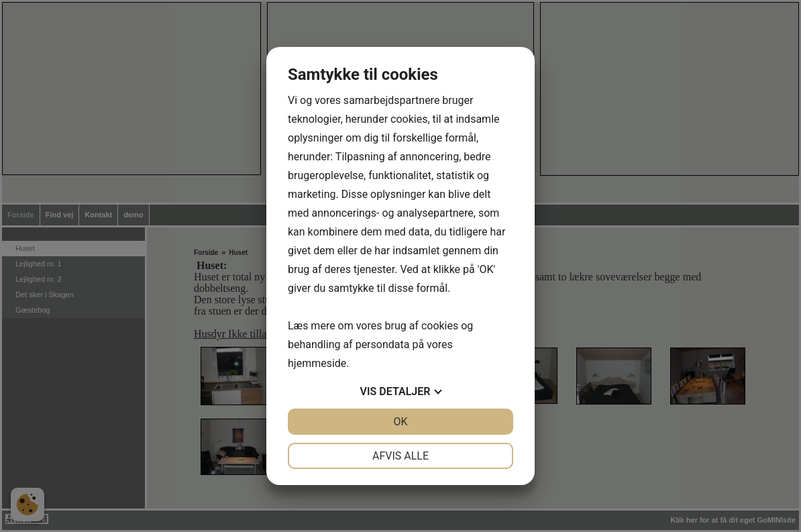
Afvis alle (400, 456)
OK (400, 422)
